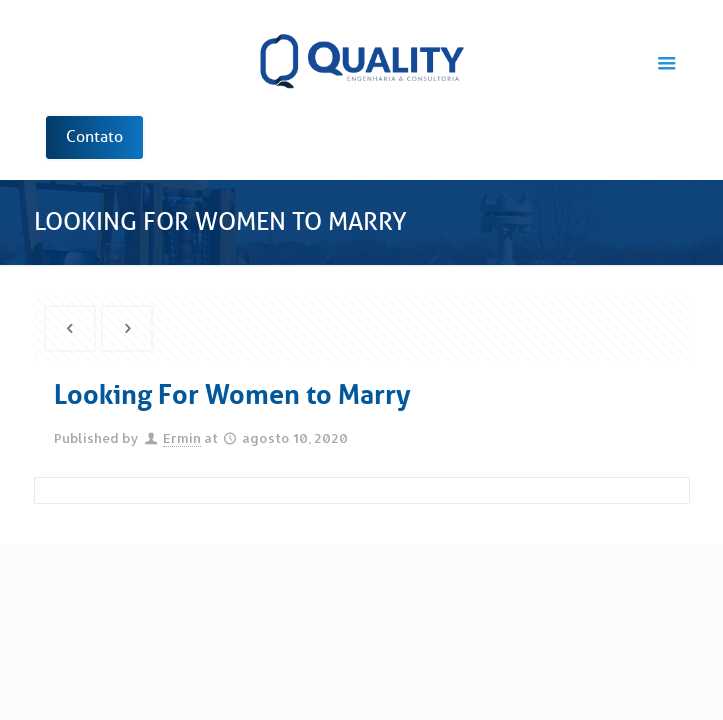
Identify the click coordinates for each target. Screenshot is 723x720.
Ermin (182, 438)
